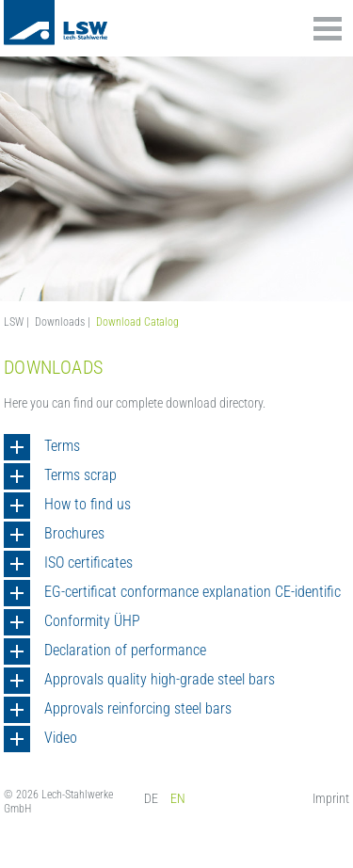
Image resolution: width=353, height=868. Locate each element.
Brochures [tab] (74, 533)
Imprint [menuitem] (331, 798)
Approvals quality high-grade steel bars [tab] (160, 679)
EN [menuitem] (178, 798)
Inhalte (328, 29)
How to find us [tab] (88, 504)
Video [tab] (61, 738)
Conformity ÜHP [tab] (92, 621)
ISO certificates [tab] (88, 563)
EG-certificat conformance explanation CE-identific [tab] (193, 592)
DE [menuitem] (151, 798)
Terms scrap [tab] (80, 475)
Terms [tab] (62, 446)
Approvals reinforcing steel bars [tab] (138, 708)
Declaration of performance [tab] (125, 650)
